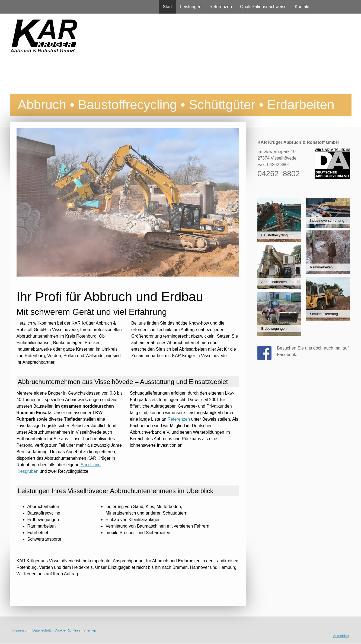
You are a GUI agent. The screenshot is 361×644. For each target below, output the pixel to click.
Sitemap (90, 630)
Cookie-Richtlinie (68, 630)
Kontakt (302, 7)
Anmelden (341, 636)
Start (167, 7)
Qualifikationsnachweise (263, 7)
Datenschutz (42, 630)
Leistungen (191, 7)
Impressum (21, 630)
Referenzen (221, 7)
